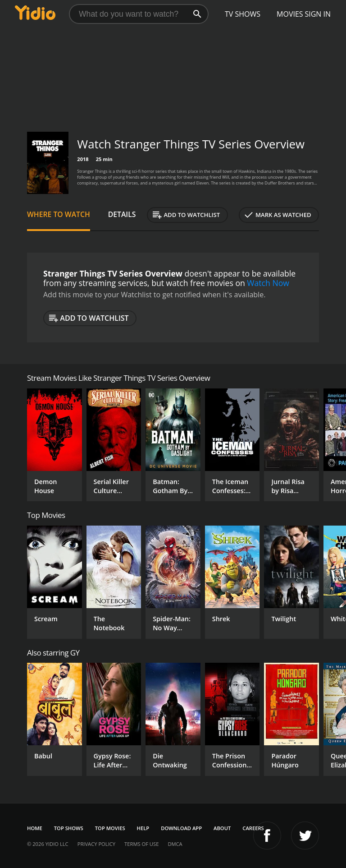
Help (143, 828)
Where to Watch (59, 214)
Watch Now (268, 283)
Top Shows (69, 828)
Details (122, 214)
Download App (181, 828)
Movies (290, 14)
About (222, 828)
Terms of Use (141, 844)
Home (35, 828)
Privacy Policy (96, 844)
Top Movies (110, 828)
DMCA (175, 844)
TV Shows (243, 14)
